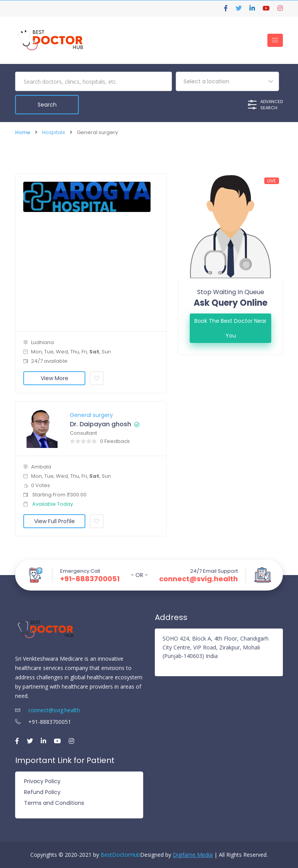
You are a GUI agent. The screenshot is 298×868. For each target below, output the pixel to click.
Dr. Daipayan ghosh (100, 424)
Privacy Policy (42, 781)
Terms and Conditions (54, 803)
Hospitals (54, 132)
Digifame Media (193, 855)
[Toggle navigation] (275, 40)
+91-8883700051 (90, 579)
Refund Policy (42, 792)
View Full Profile (55, 521)
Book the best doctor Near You (230, 328)
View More (55, 378)
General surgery (91, 415)
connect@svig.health (198, 579)
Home (23, 132)
